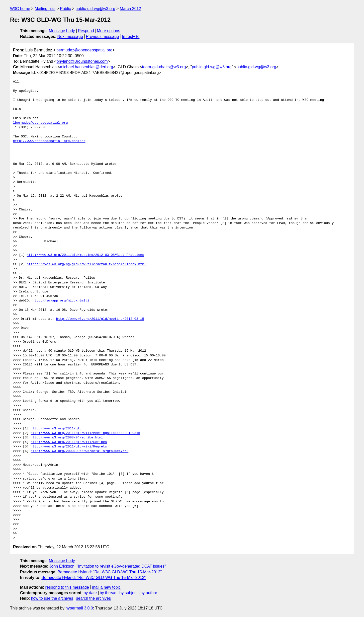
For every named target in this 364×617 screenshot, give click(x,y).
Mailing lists (45, 9)
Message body (62, 31)
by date (90, 593)
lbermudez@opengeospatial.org (84, 50)
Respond (86, 31)
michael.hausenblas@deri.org (86, 67)
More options (109, 31)
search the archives (94, 598)
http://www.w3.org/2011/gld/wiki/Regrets (69, 447)
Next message (70, 36)
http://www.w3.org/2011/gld (56, 429)
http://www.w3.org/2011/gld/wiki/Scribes (69, 442)
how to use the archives (52, 598)
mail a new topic (106, 587)
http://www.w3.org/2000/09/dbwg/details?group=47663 (79, 451)
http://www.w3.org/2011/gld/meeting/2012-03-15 (100, 319)
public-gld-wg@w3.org (95, 9)
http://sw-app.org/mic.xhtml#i (61, 301)
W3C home (20, 9)
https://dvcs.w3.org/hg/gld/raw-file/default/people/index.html (86, 264)
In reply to (131, 36)
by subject (128, 593)
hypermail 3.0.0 (79, 608)
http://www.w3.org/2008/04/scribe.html (67, 438)
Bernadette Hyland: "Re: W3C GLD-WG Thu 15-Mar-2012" (110, 572)
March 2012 (130, 9)
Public (65, 9)
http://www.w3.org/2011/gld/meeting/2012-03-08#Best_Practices (85, 255)
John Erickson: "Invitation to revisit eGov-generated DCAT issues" (108, 566)
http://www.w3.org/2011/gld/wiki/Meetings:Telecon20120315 (85, 433)
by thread (108, 593)
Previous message (103, 36)
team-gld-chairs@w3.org (164, 67)
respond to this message (67, 587)
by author (149, 593)
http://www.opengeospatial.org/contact (49, 141)
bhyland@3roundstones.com (82, 61)
